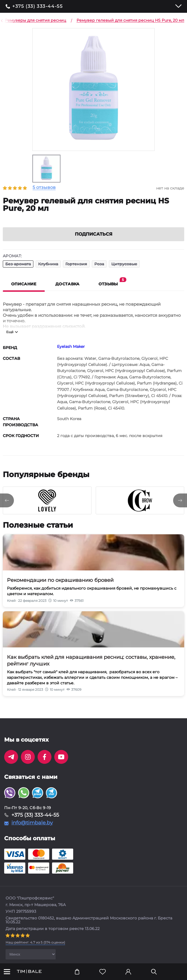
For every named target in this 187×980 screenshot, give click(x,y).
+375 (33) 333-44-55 (37, 6)
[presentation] (7, 507)
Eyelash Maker (71, 353)
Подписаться (94, 241)
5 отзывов (44, 188)
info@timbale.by (32, 829)
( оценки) (35, 949)
